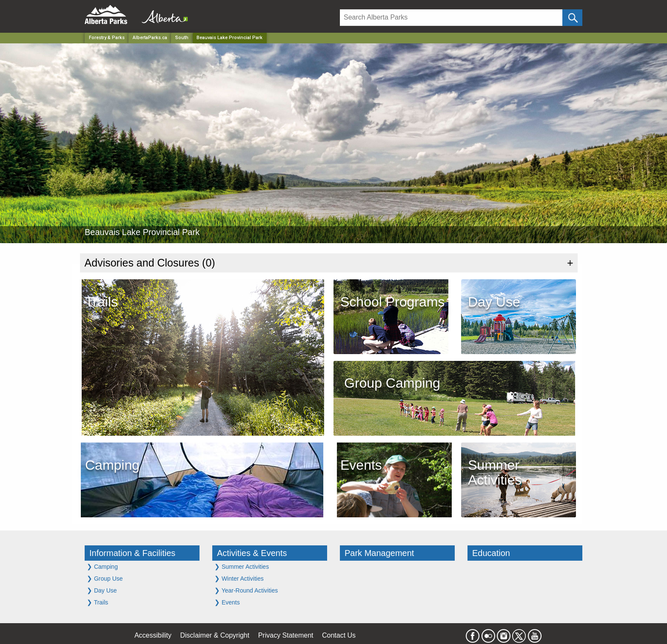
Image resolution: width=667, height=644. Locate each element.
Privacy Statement (286, 635)
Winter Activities (239, 578)
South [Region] (182, 38)
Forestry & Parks (107, 38)
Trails (97, 602)
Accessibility (153, 635)
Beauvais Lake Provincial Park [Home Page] (229, 38)
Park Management (379, 553)
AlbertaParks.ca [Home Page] (150, 38)
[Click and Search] (572, 18)
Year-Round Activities (246, 590)
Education (491, 553)
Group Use (105, 578)
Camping (102, 566)
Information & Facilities (132, 553)
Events (227, 602)
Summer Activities (242, 566)
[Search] (451, 18)
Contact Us (339, 635)
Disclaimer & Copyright (215, 635)
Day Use (102, 590)
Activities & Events (252, 553)
